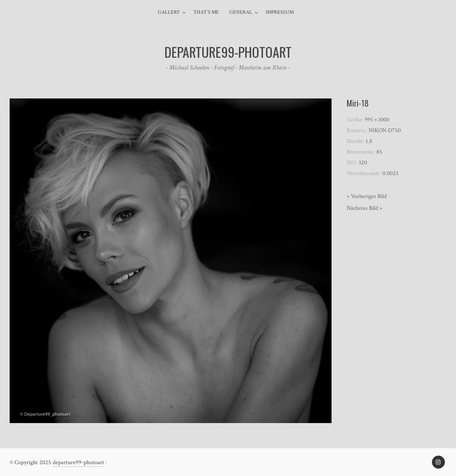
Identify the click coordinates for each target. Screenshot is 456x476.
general (241, 12)
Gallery (169, 12)
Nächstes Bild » (365, 208)
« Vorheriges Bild (367, 196)
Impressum (280, 12)
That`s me (206, 12)
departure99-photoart (78, 462)
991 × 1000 (377, 120)
